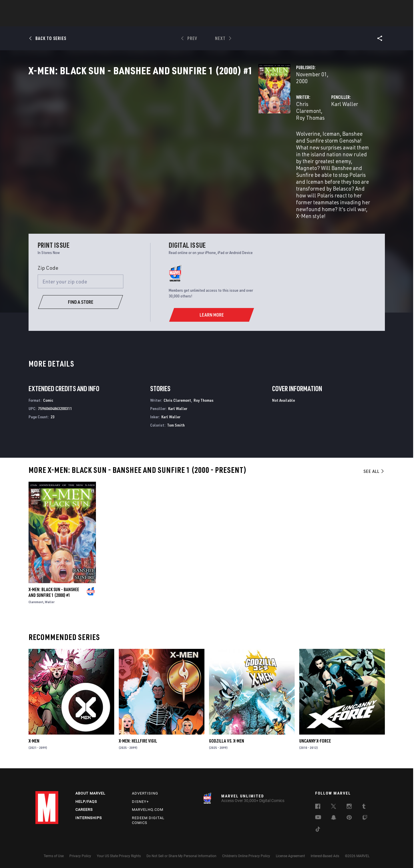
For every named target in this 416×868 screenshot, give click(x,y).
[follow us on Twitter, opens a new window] (333, 805)
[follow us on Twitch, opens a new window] (365, 817)
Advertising (145, 792)
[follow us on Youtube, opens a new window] (318, 816)
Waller (50, 600)
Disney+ (140, 800)
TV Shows (224, 20)
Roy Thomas (190, 122)
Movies (199, 20)
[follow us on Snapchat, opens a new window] (334, 817)
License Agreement (290, 855)
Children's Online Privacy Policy (246, 855)
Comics (143, 20)
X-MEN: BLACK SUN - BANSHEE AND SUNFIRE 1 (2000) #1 (54, 591)
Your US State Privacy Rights (119, 855)
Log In (56, 7)
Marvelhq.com (148, 808)
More (291, 20)
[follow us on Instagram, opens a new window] (349, 805)
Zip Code (48, 266)
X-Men (34, 739)
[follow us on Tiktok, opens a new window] (318, 828)
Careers (84, 808)
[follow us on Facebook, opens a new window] (318, 805)
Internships (89, 816)
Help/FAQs (86, 800)
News (122, 20)
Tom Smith (176, 423)
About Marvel (90, 792)
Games (248, 20)
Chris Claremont (154, 122)
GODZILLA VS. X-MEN (227, 739)
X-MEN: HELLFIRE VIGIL (138, 739)
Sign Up (75, 7)
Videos (270, 20)
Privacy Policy (80, 855)
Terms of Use (54, 855)
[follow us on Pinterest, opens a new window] (349, 816)
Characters (171, 20)
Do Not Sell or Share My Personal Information (181, 855)
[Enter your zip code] (81, 280)
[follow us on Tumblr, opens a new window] (364, 805)
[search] (371, 7)
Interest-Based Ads (325, 855)
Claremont (36, 600)
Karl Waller (264, 122)
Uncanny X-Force (315, 739)
